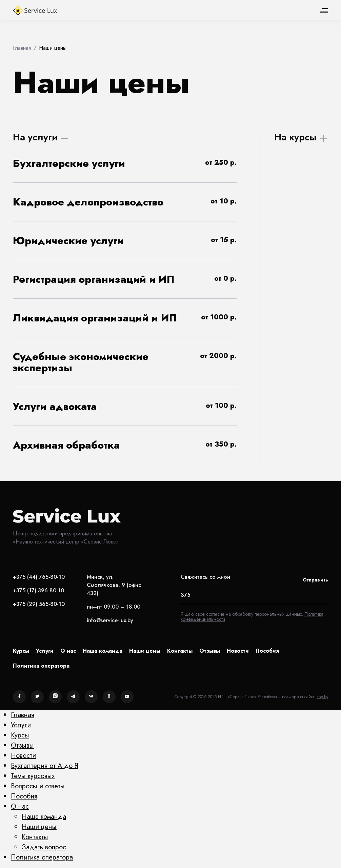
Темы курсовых (33, 776)
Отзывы (210, 651)
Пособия (267, 651)
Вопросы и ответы (38, 786)
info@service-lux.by (110, 620)
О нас (68, 651)
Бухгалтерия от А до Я (45, 766)
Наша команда (103, 651)
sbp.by (322, 697)
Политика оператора (41, 666)
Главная (23, 715)
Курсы (21, 651)
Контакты (180, 651)
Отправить (315, 580)
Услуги (45, 651)
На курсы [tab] (295, 137)
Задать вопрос (44, 847)
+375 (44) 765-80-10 (39, 577)
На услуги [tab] (35, 137)
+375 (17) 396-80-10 (38, 590)
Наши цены (145, 651)
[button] (125, 163)
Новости (238, 651)
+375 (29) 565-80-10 (39, 604)
